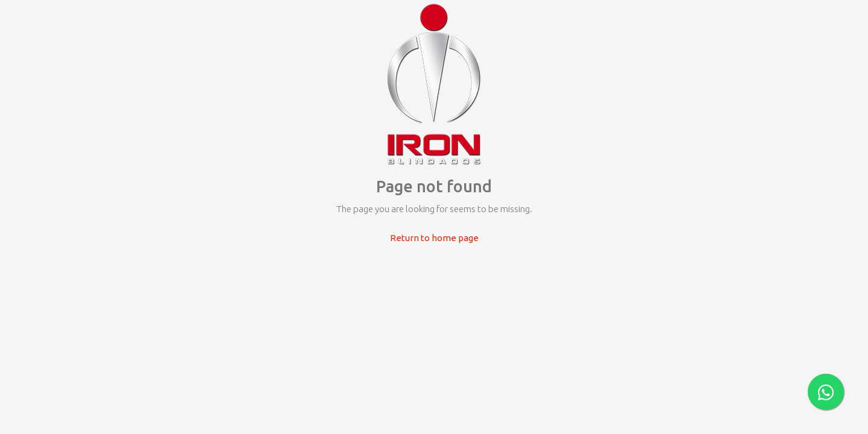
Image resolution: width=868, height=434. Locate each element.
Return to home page (434, 238)
